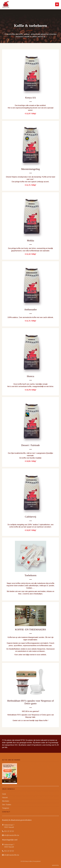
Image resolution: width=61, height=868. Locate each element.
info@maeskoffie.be (12, 835)
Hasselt (5, 798)
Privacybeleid (37, 861)
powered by (56, 865)
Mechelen (6, 801)
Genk (4, 794)
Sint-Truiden (7, 805)
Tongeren (6, 808)
